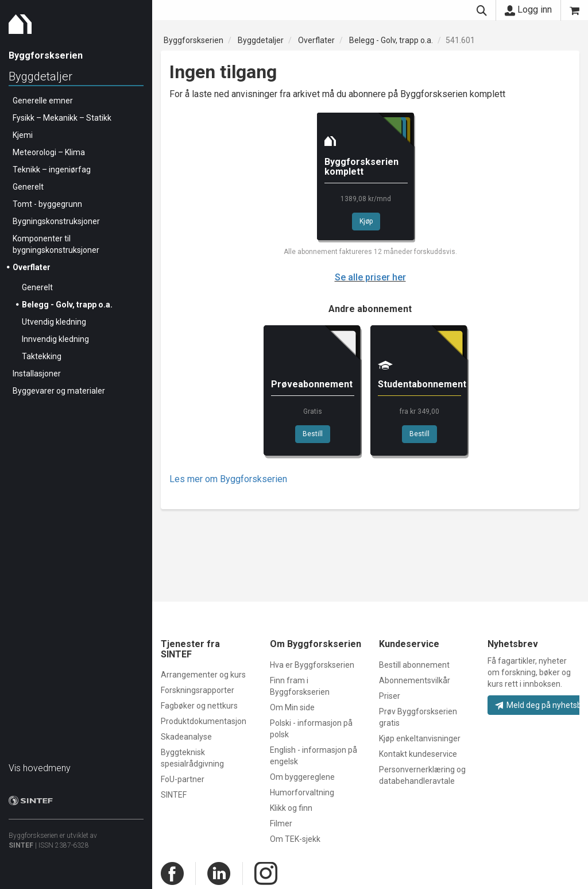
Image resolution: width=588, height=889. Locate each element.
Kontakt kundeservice (418, 754)
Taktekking (42, 356)
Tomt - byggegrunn (47, 204)
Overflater (32, 267)
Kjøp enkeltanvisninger (420, 738)
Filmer (281, 823)
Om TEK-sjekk (295, 839)
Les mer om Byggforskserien (228, 479)
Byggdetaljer (40, 76)
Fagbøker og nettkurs (199, 706)
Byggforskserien (194, 40)
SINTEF (21, 845)
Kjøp (366, 221)
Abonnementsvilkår (415, 680)
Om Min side (292, 707)
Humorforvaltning (302, 792)
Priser (390, 696)
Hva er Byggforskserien (312, 665)
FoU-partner (183, 779)
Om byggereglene (302, 777)
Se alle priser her (370, 277)
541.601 (460, 40)
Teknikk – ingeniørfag (52, 170)
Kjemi (23, 135)
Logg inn (528, 10)
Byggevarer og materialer (59, 391)
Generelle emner (43, 101)
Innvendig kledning (55, 339)
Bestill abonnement (414, 665)
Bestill (313, 434)
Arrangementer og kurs (203, 675)
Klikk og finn (291, 808)
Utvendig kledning (54, 322)
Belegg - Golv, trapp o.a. (67, 305)
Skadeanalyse (186, 737)
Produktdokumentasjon (204, 721)
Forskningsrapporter (198, 690)
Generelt (28, 187)
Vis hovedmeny (40, 768)
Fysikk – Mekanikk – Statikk (62, 118)
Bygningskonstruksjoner (56, 221)
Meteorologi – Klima (49, 152)
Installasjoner (37, 374)
